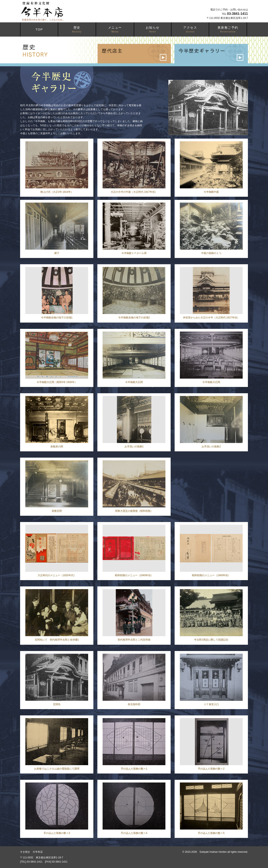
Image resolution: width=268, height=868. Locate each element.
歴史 (77, 29)
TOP (39, 29)
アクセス (190, 29)
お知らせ (153, 29)
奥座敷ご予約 (228, 29)
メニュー (115, 29)
